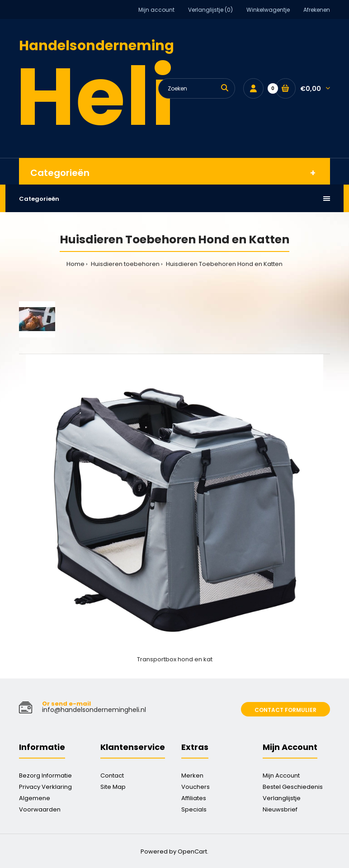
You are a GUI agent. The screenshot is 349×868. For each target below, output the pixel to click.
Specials (194, 809)
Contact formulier (285, 710)
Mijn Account (281, 776)
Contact (112, 776)
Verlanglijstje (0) (210, 10)
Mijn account (156, 10)
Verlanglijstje (282, 798)
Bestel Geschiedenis (293, 787)
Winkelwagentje (268, 10)
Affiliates (194, 798)
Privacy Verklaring (45, 787)
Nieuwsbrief (280, 809)
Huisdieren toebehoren (125, 264)
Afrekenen (317, 10)
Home (75, 264)
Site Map (113, 787)
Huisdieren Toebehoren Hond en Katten (224, 264)
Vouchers (196, 787)
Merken (192, 776)
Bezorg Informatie (45, 776)
